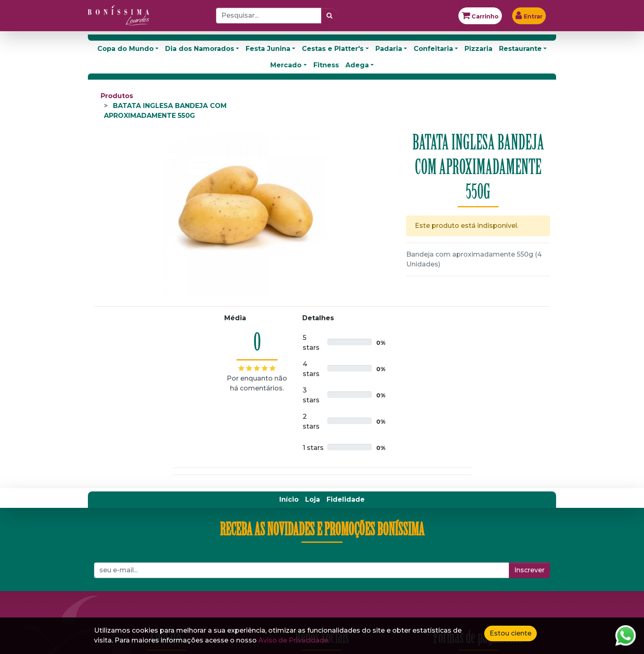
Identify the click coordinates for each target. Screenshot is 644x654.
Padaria (389, 49)
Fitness (326, 65)
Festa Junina (268, 49)
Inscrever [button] (529, 570)
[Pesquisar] (330, 16)
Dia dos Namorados (200, 49)
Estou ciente (511, 633)
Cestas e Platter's (333, 49)
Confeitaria (433, 49)
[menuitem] (289, 500)
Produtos (117, 96)
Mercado (286, 65)
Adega (357, 65)
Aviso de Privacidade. (294, 640)
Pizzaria (478, 49)
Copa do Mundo (125, 49)
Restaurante (520, 49)
